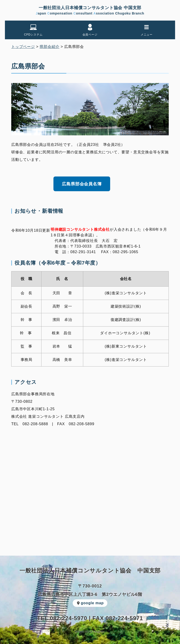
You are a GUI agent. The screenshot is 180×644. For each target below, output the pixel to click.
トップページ (23, 47)
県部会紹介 (49, 47)
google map (90, 603)
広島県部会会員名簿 (82, 184)
